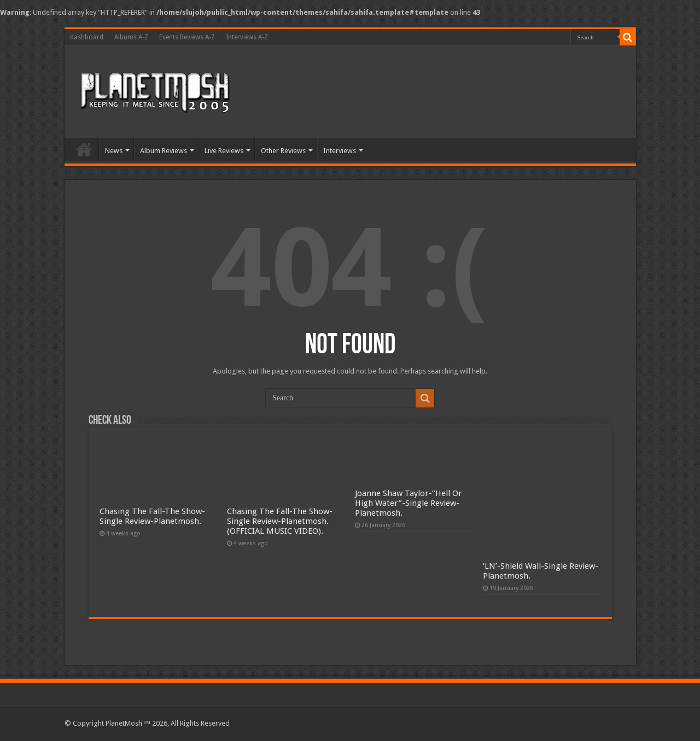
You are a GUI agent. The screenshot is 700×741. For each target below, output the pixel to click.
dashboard (87, 37)
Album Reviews (164, 151)
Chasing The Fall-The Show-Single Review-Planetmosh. (152, 516)
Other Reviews (283, 151)
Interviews (340, 151)
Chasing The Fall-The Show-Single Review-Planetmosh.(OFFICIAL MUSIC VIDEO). (280, 521)
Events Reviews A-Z (187, 37)
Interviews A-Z (247, 37)
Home (84, 149)
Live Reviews (224, 151)
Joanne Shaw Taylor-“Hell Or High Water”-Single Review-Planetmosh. (409, 503)
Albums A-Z (131, 37)
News (114, 151)
